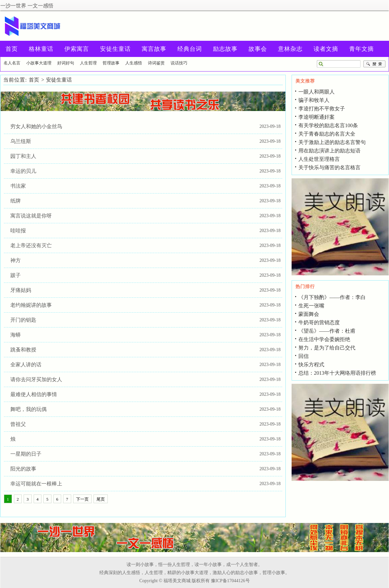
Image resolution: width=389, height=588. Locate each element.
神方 (16, 260)
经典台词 (190, 49)
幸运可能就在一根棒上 (36, 484)
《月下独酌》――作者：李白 (332, 297)
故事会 (258, 49)
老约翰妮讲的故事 (31, 305)
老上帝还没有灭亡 (31, 245)
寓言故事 (154, 49)
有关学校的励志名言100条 (328, 125)
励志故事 (225, 49)
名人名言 (12, 63)
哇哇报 (18, 231)
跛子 (16, 275)
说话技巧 (179, 63)
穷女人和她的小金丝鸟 (36, 126)
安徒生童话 (115, 49)
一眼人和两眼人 (317, 92)
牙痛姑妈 (21, 290)
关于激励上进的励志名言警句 (332, 142)
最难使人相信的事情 (34, 394)
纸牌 (16, 201)
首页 (34, 80)
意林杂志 (290, 49)
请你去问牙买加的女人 (36, 379)
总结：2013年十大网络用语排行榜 (337, 373)
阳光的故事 (23, 469)
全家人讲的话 (26, 365)
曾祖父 (18, 424)
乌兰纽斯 (21, 141)
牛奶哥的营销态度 (319, 322)
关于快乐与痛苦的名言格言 (329, 167)
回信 (304, 356)
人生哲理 (88, 63)
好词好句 (66, 63)
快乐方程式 (311, 365)
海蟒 (16, 335)
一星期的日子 (26, 454)
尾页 (101, 499)
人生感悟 (134, 63)
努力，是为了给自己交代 (327, 348)
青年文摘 (361, 49)
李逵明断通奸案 (317, 117)
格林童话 (41, 49)
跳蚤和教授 (23, 350)
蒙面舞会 (309, 314)
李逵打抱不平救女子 (322, 109)
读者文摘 (326, 49)
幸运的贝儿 (23, 171)
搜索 (374, 64)
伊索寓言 (77, 49)
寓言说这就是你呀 (31, 216)
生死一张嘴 (311, 306)
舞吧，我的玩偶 (28, 409)
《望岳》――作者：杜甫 (327, 331)
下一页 (82, 499)
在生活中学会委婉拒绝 (324, 339)
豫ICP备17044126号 (230, 581)
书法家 (18, 186)
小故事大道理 (39, 63)
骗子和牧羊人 (314, 100)
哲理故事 (111, 63)
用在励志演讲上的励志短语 (329, 151)
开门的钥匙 (23, 320)
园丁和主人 (23, 156)
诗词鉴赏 (156, 63)
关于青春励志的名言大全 (327, 134)
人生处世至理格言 (319, 159)
